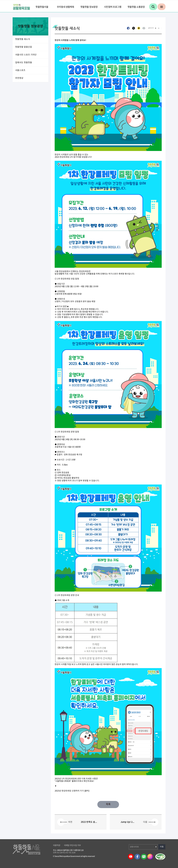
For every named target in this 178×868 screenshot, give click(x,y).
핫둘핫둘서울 (42, 7)
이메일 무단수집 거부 (72, 845)
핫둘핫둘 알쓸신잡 (24, 47)
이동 (162, 847)
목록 (108, 804)
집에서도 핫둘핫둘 (24, 63)
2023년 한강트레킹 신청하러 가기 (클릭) (72, 791)
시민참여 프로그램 (113, 7)
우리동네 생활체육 (65, 7)
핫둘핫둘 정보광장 (89, 7)
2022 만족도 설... (89, 822)
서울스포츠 (20, 70)
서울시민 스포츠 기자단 (26, 55)
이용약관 (57, 845)
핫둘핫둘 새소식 (23, 39)
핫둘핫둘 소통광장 (136, 7)
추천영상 (19, 78)
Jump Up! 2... (127, 822)
